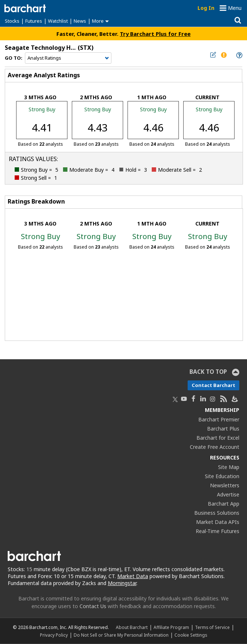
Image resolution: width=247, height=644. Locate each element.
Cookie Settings (191, 635)
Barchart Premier (219, 419)
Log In (206, 8)
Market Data (133, 576)
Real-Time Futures (217, 531)
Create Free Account (215, 447)
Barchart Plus (223, 429)
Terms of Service (212, 627)
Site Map (229, 467)
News (80, 21)
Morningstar (122, 583)
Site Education (222, 476)
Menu (235, 8)
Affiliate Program (171, 627)
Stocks (12, 21)
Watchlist (58, 21)
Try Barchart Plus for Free (155, 34)
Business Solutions (217, 513)
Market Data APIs (218, 522)
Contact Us (93, 606)
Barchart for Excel (218, 438)
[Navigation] (68, 58)
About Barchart (132, 627)
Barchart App (224, 504)
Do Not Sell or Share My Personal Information (121, 635)
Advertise (228, 494)
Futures (34, 21)
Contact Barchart (213, 385)
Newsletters (225, 485)
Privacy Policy (54, 635)
